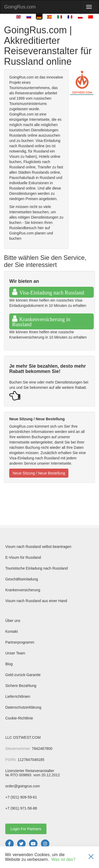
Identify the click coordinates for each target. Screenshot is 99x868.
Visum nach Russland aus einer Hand (36, 601)
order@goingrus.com (23, 786)
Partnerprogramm (20, 642)
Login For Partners (26, 829)
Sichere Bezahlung (21, 686)
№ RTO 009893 (19, 775)
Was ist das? (63, 859)
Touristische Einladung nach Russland (37, 568)
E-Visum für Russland (23, 557)
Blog (9, 664)
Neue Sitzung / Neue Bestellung (39, 473)
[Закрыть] (91, 857)
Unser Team (15, 653)
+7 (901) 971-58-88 (21, 808)
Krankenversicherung (23, 590)
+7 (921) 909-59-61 (21, 797)
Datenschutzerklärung (23, 707)
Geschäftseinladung (22, 579)
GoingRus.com (20, 7)
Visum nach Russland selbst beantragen (38, 547)
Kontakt (11, 631)
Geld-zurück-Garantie (23, 675)
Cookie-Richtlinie (19, 718)
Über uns (13, 621)
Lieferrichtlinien (18, 696)
